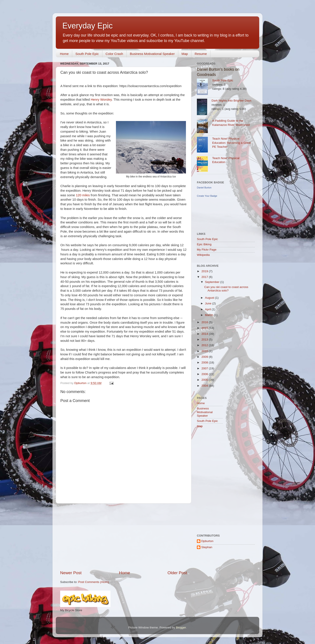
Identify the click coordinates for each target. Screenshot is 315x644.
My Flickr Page (207, 250)
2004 (205, 386)
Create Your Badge (207, 196)
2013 (205, 340)
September (213, 282)
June (209, 303)
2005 (205, 380)
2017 (205, 277)
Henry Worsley (101, 100)
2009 (205, 357)
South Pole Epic (87, 54)
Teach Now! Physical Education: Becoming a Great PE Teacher (231, 143)
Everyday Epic (87, 26)
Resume (201, 54)
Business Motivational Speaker (152, 54)
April (208, 309)
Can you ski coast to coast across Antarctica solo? (226, 289)
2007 (205, 368)
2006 (205, 374)
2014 (205, 334)
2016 (205, 322)
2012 (205, 345)
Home (64, 54)
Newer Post (71, 573)
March (209, 315)
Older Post (177, 573)
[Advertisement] (124, 537)
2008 (205, 362)
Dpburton (207, 541)
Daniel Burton (204, 188)
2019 (205, 271)
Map (185, 54)
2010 (205, 351)
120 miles (83, 195)
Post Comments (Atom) (94, 582)
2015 (205, 328)
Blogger (181, 627)
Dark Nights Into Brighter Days (231, 101)
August (210, 298)
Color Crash (114, 54)
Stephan (207, 547)
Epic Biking (204, 244)
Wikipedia (203, 255)
